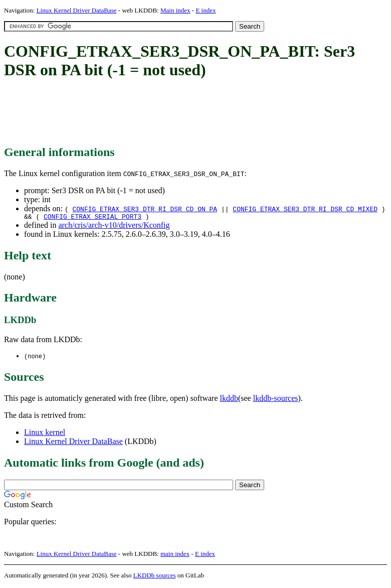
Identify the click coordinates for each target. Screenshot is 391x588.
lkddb (229, 400)
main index (175, 556)
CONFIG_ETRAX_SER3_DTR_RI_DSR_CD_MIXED (305, 209)
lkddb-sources (276, 400)
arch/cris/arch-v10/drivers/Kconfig (114, 227)
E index (206, 10)
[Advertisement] (186, 113)
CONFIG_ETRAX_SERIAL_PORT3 (92, 218)
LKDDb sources (155, 577)
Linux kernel (45, 434)
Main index (175, 10)
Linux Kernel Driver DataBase (77, 10)
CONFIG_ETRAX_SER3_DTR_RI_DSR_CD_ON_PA (145, 209)
